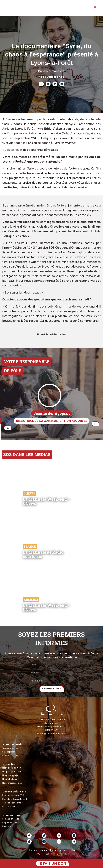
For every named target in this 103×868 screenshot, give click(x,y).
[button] (100, 8)
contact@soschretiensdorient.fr (52, 734)
